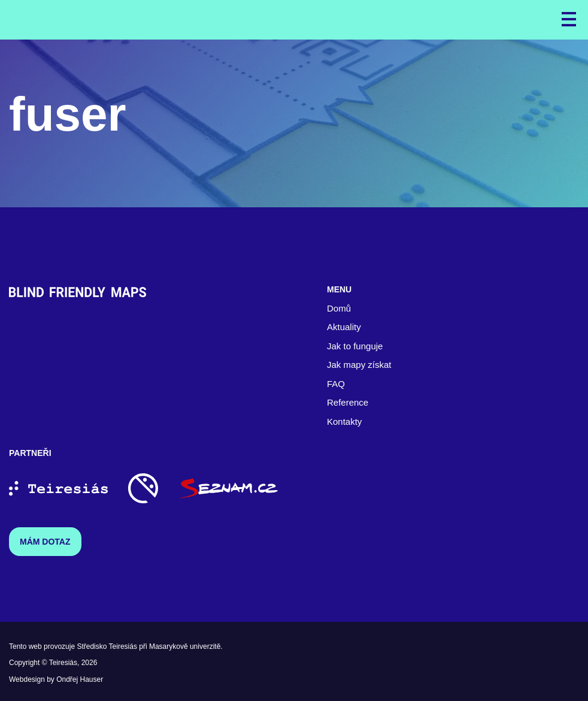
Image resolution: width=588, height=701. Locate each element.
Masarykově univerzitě (185, 646)
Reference (348, 402)
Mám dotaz (45, 542)
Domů (339, 308)
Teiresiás (63, 663)
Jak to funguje (355, 346)
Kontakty (344, 421)
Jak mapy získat (359, 365)
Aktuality (344, 327)
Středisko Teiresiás (107, 646)
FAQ (336, 384)
